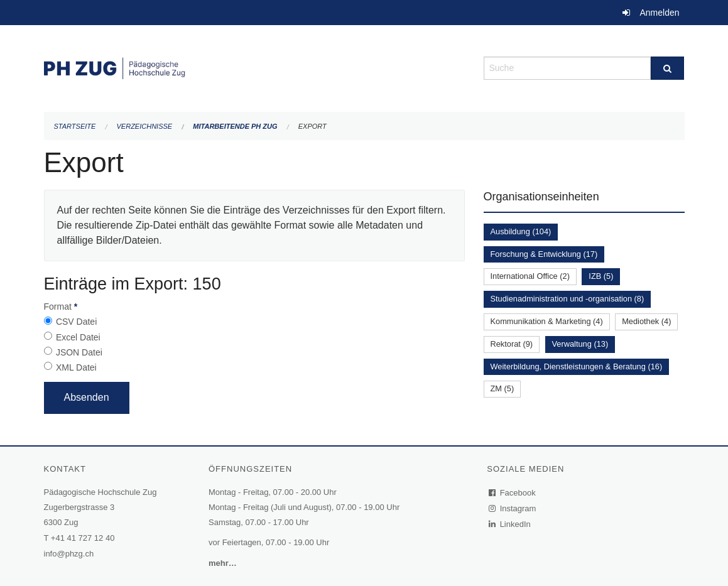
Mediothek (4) (646, 321)
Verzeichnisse (145, 126)
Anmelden (659, 13)
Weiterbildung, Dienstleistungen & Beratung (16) (577, 366)
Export (312, 126)
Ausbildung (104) (521, 231)
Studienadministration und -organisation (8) (568, 299)
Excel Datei (78, 337)
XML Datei (76, 367)
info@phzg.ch (69, 554)
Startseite (75, 126)
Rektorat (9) (512, 344)
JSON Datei (79, 352)
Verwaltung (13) (580, 344)
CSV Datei (76, 322)
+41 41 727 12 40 (83, 538)
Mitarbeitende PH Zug (235, 126)
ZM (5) (503, 388)
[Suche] (667, 68)
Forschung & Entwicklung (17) (544, 254)
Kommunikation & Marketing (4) (547, 321)
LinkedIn (510, 524)
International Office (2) (530, 276)
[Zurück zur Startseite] (254, 67)
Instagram (513, 508)
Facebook (513, 493)
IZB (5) (601, 276)
